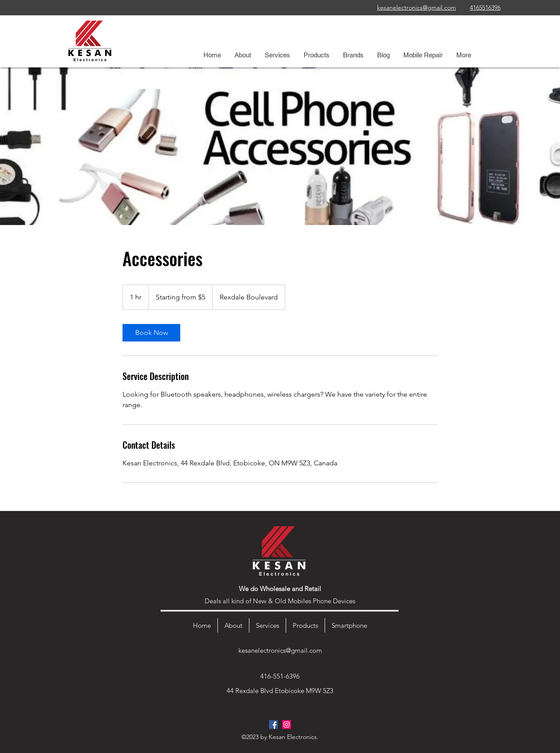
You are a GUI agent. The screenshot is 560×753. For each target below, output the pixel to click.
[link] (151, 333)
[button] (277, 55)
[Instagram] (287, 725)
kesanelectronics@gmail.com (280, 650)
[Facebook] (273, 725)
